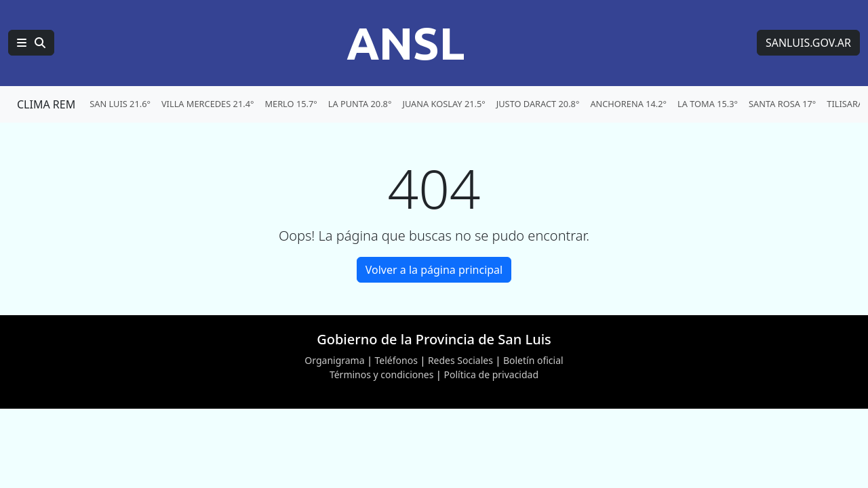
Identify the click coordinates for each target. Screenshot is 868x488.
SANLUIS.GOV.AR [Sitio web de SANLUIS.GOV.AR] (808, 43)
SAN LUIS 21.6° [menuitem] (120, 104)
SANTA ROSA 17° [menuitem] (782, 104)
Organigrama (334, 360)
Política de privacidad (491, 374)
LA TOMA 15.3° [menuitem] (708, 104)
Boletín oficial (533, 360)
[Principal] (31, 43)
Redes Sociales (460, 360)
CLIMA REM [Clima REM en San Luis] (46, 104)
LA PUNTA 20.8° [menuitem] (360, 104)
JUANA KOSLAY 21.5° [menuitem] (443, 104)
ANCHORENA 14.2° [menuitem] (628, 104)
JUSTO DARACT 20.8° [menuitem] (538, 104)
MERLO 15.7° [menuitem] (291, 104)
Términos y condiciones (382, 374)
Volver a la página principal (434, 270)
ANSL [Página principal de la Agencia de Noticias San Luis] (406, 43)
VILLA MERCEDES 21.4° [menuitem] (208, 104)
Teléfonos (396, 360)
